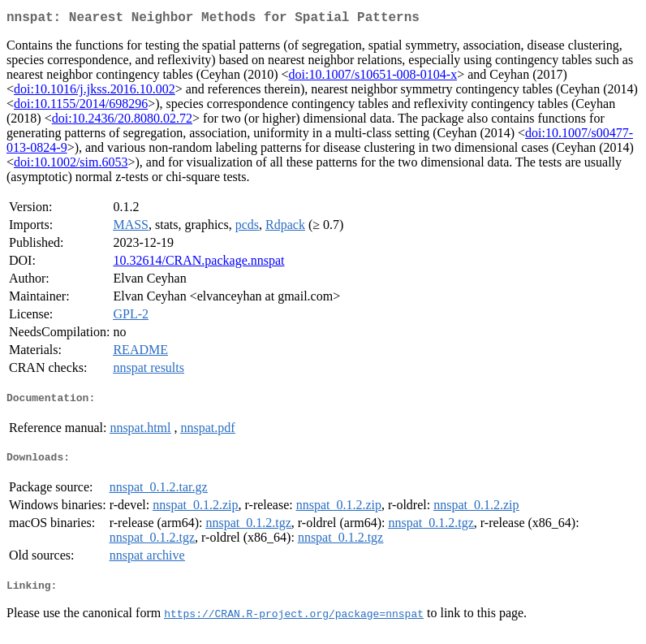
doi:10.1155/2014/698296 (81, 107)
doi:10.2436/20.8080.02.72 (122, 121)
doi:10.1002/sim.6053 (71, 165)
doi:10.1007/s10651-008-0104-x (373, 78)
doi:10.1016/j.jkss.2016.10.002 (95, 92)
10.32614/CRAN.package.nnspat (198, 264)
